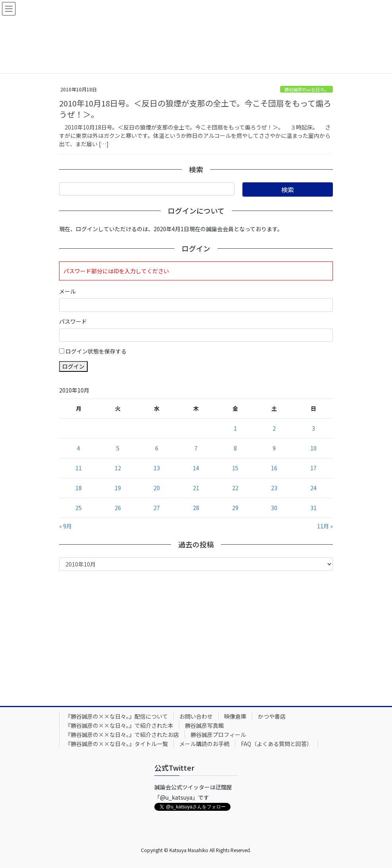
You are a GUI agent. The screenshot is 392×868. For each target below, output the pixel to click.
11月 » (325, 526)
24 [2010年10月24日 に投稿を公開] (313, 488)
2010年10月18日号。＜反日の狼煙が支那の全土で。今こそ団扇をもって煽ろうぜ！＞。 (195, 109)
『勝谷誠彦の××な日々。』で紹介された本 (119, 725)
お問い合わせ (196, 716)
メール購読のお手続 (204, 744)
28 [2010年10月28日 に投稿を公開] (196, 508)
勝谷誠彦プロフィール (218, 735)
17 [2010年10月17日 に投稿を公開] (313, 468)
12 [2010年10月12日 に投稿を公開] (118, 468)
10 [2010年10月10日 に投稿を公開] (313, 448)
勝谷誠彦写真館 (204, 725)
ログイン (73, 366)
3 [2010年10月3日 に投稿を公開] (313, 428)
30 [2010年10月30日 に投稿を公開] (274, 508)
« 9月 (65, 526)
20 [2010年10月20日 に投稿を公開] (157, 488)
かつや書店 (272, 716)
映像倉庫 (235, 716)
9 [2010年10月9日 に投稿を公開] (274, 448)
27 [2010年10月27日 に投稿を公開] (157, 508)
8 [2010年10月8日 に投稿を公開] (235, 448)
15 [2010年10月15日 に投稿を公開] (235, 468)
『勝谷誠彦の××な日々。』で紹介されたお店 (122, 735)
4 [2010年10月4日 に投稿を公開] (79, 448)
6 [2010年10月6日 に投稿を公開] (157, 448)
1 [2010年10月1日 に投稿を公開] (235, 428)
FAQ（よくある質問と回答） (277, 744)
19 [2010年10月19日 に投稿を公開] (118, 488)
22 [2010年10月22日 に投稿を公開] (235, 488)
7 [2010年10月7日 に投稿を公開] (196, 448)
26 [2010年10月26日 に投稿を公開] (118, 508)
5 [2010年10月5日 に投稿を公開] (118, 448)
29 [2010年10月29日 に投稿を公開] (235, 508)
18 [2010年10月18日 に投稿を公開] (79, 488)
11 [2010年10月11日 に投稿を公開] (79, 468)
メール (67, 291)
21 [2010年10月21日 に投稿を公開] (196, 488)
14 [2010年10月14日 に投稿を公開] (196, 468)
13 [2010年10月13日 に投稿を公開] (157, 468)
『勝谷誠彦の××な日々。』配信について (116, 716)
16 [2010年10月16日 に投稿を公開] (274, 468)
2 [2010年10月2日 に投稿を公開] (274, 428)
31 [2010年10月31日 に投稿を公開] (313, 508)
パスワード (73, 321)
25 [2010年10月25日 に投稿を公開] (79, 508)
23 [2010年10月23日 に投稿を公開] (274, 488)
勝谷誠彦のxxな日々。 (306, 89)
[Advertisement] (196, 636)
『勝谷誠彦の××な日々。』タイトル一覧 (116, 744)
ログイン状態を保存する (96, 351)
